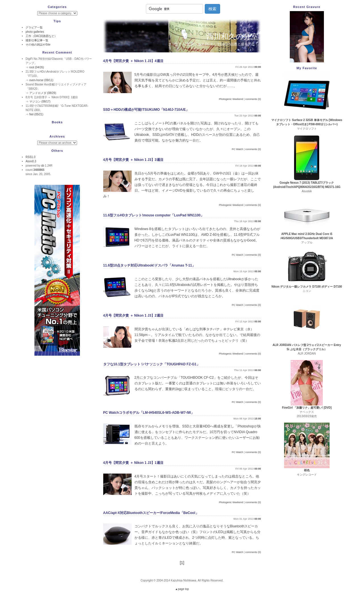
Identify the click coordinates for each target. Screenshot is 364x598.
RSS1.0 (30, 157)
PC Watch (237, 149)
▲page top (182, 589)
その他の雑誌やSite (38, 45)
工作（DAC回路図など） (41, 36)
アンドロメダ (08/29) (43, 93)
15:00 (258, 419)
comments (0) (253, 99)
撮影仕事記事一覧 (37, 40)
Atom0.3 (31, 161)
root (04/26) (37, 67)
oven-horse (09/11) (41, 80)
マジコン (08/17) (40, 102)
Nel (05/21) (36, 114)
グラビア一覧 (34, 27)
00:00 (258, 67)
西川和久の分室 (232, 36)
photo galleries (35, 32)
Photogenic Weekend (231, 99)
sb (43, 166)
